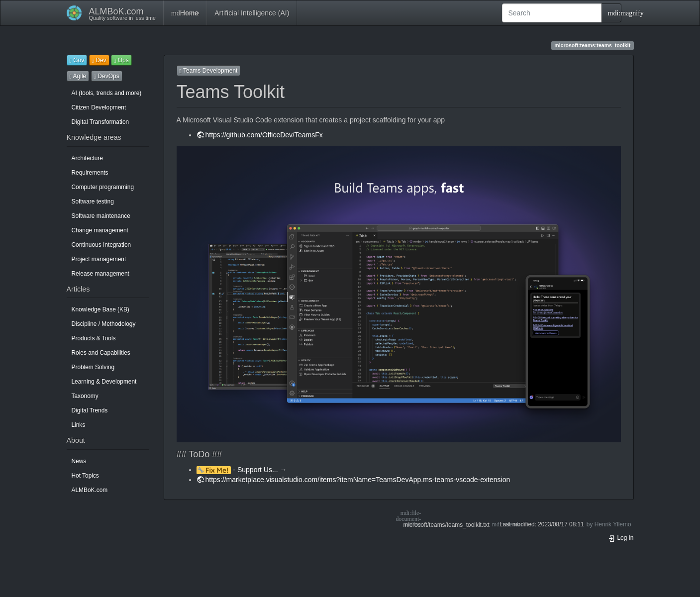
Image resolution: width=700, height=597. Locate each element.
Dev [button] (99, 60)
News (79, 461)
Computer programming (103, 187)
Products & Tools (94, 338)
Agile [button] (78, 76)
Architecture (87, 158)
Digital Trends (90, 410)
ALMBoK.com (90, 490)
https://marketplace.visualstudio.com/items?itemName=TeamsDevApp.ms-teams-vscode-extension (358, 480)
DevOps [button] (107, 76)
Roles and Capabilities (101, 353)
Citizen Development (99, 107)
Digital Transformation (100, 122)
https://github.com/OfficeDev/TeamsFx (264, 135)
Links (79, 425)
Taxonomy (85, 396)
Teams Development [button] (209, 71)
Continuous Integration (101, 245)
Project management (99, 259)
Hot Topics (85, 476)
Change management (100, 230)
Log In (621, 538)
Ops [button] (121, 60)
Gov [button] (77, 60)
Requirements (90, 173)
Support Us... (258, 470)
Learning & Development (104, 382)
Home (185, 13)
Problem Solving (93, 367)
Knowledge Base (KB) (100, 309)
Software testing (93, 201)
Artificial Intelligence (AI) (252, 13)
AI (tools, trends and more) (107, 93)
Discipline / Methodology (104, 324)
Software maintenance (101, 216)
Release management (100, 274)
